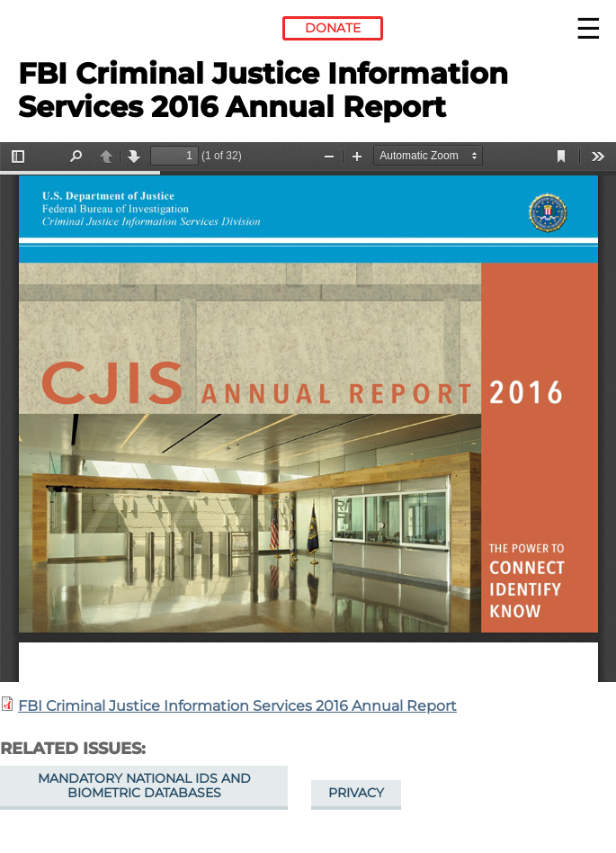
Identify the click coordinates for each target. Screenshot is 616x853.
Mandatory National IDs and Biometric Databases (144, 786)
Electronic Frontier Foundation (67, 31)
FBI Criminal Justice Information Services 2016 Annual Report (237, 706)
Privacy (356, 793)
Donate (333, 28)
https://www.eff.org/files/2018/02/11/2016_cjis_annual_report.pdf (308, 412)
